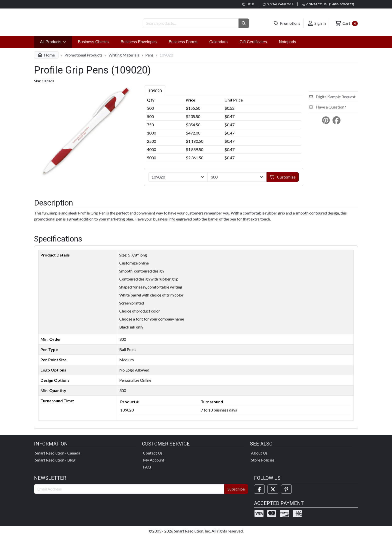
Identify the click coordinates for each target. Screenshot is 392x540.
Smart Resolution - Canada (58, 457)
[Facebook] (259, 493)
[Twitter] (273, 493)
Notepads (288, 46)
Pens (149, 59)
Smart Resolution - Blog (55, 464)
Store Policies (263, 464)
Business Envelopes (139, 46)
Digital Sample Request (332, 101)
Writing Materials (124, 59)
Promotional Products (83, 59)
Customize (283, 181)
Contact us (328, 4)
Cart (346, 23)
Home (46, 59)
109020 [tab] (155, 95)
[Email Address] (129, 493)
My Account (154, 464)
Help (248, 4)
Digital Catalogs (278, 4)
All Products (56, 45)
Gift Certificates (253, 46)
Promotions (287, 23)
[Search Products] (191, 23)
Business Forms (183, 46)
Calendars (218, 46)
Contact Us (153, 457)
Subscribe (236, 493)
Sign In (317, 23)
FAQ (147, 471)
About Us (259, 457)
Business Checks (93, 46)
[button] (244, 23)
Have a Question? (327, 111)
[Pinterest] (286, 493)
